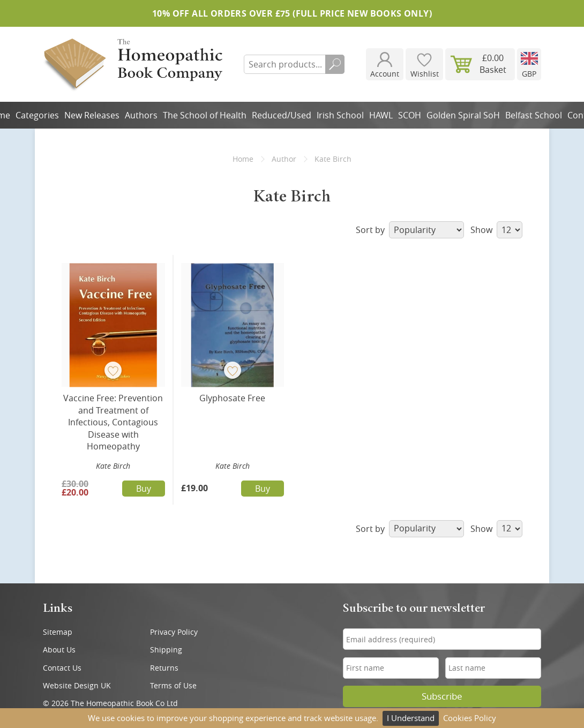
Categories (37, 115)
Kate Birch (113, 466)
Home (243, 159)
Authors (141, 115)
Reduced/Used (282, 115)
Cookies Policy (470, 718)
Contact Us (62, 668)
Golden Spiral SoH (463, 115)
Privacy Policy (174, 632)
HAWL (381, 115)
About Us (59, 650)
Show (496, 230)
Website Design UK (77, 685)
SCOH (410, 115)
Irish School (340, 115)
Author (284, 159)
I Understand (411, 718)
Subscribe (442, 696)
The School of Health (205, 115)
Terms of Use (173, 685)
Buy (144, 489)
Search (335, 64)
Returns (164, 668)
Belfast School (534, 115)
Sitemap (58, 632)
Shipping (166, 650)
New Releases (92, 115)
